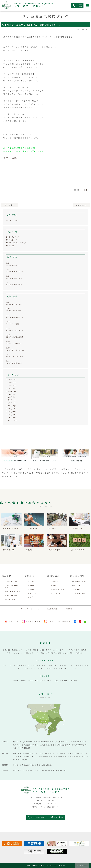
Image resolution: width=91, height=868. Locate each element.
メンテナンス (56, 593)
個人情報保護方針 (53, 609)
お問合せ (58, 817)
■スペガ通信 (10, 246)
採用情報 (69, 609)
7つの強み (54, 582)
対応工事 (77, 586)
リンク (37, 609)
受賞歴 (53, 586)
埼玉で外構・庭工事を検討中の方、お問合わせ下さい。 (32, 25)
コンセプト (32, 582)
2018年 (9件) (10, 397)
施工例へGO (10, 158)
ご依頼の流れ (78, 589)
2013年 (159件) (11, 412)
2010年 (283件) (11, 420)
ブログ (30, 597)
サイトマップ (24, 609)
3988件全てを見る (12, 582)
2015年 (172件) (11, 406)
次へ (81, 205)
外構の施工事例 (11, 595)
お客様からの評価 (57, 589)
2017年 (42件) (11, 400)
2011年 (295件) (11, 417)
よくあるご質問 (79, 593)
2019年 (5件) (10, 394)
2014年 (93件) (11, 409)
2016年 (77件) (11, 403)
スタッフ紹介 (33, 593)
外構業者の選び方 (80, 582)
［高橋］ (86, 190)
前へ (10, 205)
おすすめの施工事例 (13, 592)
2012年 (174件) (11, 415)
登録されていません (12, 221)
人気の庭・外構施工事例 (13, 587)
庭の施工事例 (10, 599)
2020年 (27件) (11, 391)
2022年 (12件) (11, 385)
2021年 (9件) (10, 388)
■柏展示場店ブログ (12, 237)
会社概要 (31, 586)
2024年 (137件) (11, 380)
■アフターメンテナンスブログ (16, 243)
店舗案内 (31, 589)
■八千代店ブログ (11, 240)
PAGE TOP (83, 865)
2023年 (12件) (11, 383)
